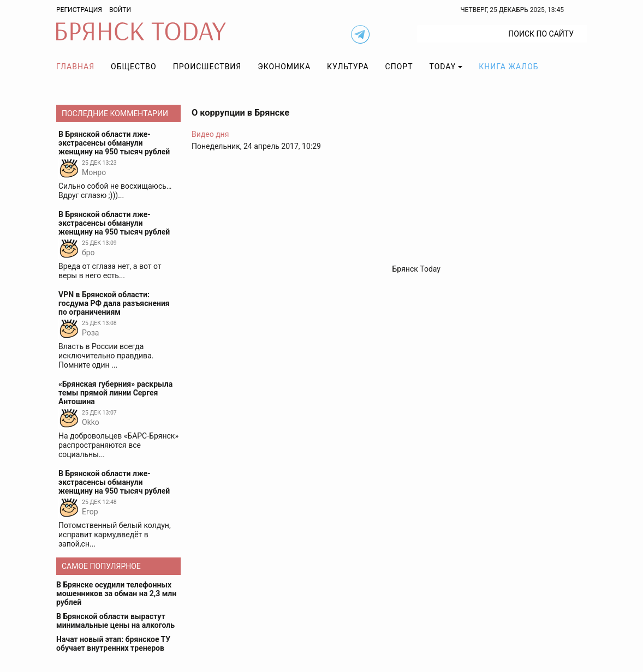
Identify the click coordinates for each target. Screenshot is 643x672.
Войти (120, 10)
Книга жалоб (508, 67)
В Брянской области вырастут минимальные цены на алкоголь (115, 621)
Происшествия (207, 67)
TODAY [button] (443, 67)
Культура (348, 67)
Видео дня (210, 134)
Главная (75, 67)
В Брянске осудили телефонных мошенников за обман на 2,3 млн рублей (116, 593)
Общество (134, 67)
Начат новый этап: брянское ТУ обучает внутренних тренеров (113, 644)
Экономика (284, 67)
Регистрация (79, 10)
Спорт (399, 67)
